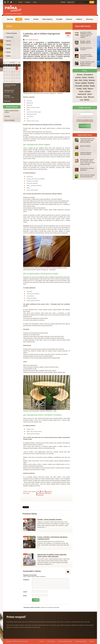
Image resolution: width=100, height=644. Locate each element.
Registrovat (71, 2)
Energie (9, 44)
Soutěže (59, 19)
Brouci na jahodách (10, 120)
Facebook (8, 2)
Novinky (92, 80)
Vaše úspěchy (47, 19)
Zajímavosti (82, 94)
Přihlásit (63, 2)
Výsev (81, 91)
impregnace (49, 491)
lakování (43, 493)
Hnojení (91, 77)
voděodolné (41, 495)
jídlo (76, 80)
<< (4, 62)
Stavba (8, 52)
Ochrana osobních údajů (65, 641)
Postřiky (91, 83)
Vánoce (90, 89)
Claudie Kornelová (33, 40)
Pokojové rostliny (12, 33)
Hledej (92, 2)
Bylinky (80, 75)
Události (79, 19)
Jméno (25, 592)
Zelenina (79, 97)
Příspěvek (26, 580)
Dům (19, 19)
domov (85, 77)
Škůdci (87, 100)
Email (25, 596)
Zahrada (10, 19)
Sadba (92, 86)
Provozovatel (51, 641)
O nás (35, 2)
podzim (84, 83)
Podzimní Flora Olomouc (10, 85)
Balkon (8, 56)
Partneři (42, 641)
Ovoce (78, 83)
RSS (5, 2)
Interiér (34, 491)
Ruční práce (26, 493)
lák (38, 493)
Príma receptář (13, 9)
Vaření (27, 19)
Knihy (86, 80)
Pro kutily (78, 86)
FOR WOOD (7, 96)
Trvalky (79, 89)
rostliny (86, 86)
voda (85, 89)
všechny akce (7, 101)
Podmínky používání (81, 641)
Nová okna (7, 116)
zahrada (88, 91)
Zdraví (90, 94)
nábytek (49, 493)
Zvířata (36, 19)
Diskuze (69, 19)
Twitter (11, 2)
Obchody (89, 19)
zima (85, 97)
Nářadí (8, 48)
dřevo (43, 491)
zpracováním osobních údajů (85, 121)
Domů (20, 2)
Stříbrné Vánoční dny (9, 90)
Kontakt (28, 2)
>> (19, 62)
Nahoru (92, 641)
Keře (81, 80)
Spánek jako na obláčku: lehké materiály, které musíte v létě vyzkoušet (52, 555)
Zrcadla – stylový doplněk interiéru (50, 519)
